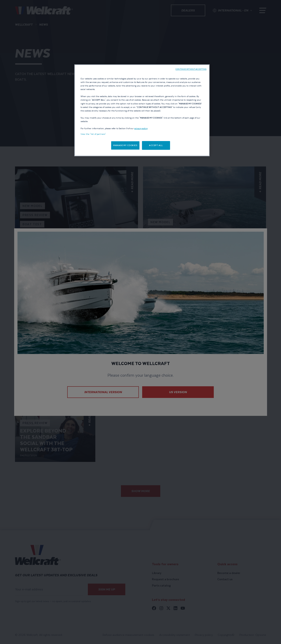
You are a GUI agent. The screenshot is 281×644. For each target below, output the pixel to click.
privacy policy (141, 128)
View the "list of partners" (93, 134)
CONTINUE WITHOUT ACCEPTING (191, 69)
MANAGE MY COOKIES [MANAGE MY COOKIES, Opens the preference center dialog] (125, 145)
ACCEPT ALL (156, 145)
